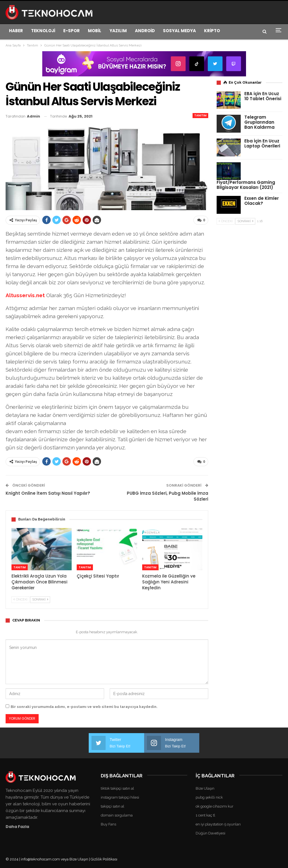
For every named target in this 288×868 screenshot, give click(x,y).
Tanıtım (200, 115)
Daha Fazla (17, 826)
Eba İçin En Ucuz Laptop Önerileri (262, 143)
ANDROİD (145, 31)
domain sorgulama (117, 815)
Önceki (20, 599)
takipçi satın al (113, 806)
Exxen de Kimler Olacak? (262, 201)
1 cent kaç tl (205, 815)
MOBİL (95, 31)
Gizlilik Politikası (104, 859)
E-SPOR (72, 31)
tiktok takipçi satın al (117, 788)
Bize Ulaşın (205, 788)
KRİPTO (212, 31)
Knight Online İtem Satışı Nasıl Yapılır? (48, 493)
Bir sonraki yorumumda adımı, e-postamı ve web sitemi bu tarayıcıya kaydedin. (84, 706)
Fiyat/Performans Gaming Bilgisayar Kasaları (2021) (246, 185)
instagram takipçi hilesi (120, 797)
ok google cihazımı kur (215, 806)
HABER (16, 31)
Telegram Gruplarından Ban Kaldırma (259, 122)
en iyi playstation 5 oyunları (218, 824)
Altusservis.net (25, 295)
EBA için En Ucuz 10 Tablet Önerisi (263, 96)
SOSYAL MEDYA (179, 31)
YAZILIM (118, 31)
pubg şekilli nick (209, 797)
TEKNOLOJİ (43, 31)
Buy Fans (108, 824)
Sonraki (40, 599)
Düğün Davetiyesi (210, 833)
